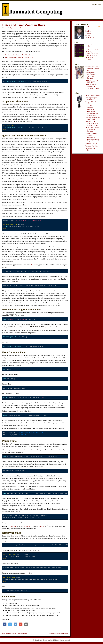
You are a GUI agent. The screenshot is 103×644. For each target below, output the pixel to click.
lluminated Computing (32, 12)
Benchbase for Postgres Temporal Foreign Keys (92, 113)
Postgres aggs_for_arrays (92, 52)
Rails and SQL (90, 137)
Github (88, 36)
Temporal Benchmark (93, 95)
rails (14, 28)
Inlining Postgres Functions (91, 99)
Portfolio (88, 31)
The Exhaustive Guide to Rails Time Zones (19, 55)
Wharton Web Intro (92, 146)
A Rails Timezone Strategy (91, 134)
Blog (87, 27)
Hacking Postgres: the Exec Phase (93, 119)
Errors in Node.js (91, 144)
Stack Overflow (91, 38)
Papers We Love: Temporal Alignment (91, 108)
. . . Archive (89, 88)
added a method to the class (27, 526)
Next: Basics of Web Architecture (58, 633)
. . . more (88, 60)
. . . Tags (96, 88)
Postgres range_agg (92, 49)
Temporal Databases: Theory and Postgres (92, 129)
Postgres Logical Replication (91, 85)
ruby (10, 28)
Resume (88, 33)
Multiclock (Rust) (91, 55)
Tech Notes (89, 57)
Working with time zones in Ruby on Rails (19, 57)
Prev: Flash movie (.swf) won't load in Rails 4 (15, 633)
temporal (18, 28)
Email (87, 29)
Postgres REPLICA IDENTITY (92, 81)
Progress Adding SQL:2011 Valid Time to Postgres (92, 123)
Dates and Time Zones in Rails (24, 25)
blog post (33, 265)
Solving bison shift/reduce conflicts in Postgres (90, 75)
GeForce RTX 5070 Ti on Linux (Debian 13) (93, 69)
